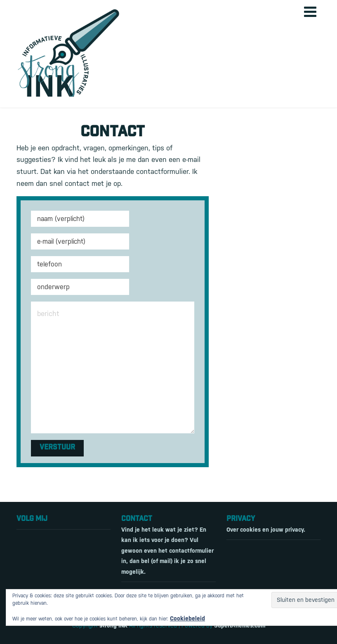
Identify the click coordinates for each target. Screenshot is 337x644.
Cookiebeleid (187, 618)
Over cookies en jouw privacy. (266, 530)
